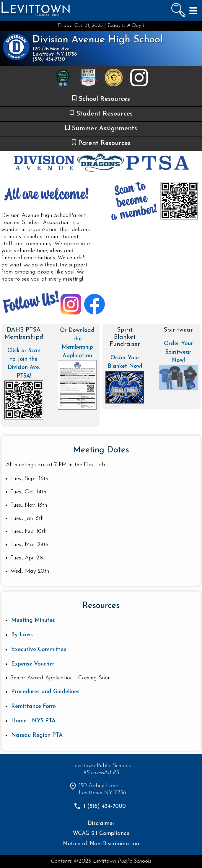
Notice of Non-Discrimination (101, 844)
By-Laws (22, 635)
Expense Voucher (33, 664)
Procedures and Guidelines (45, 692)
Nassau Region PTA (37, 736)
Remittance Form (34, 707)
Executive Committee (39, 650)
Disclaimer (101, 824)
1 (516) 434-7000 (105, 807)
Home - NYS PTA (33, 721)
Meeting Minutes (33, 621)
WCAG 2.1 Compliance (101, 834)
